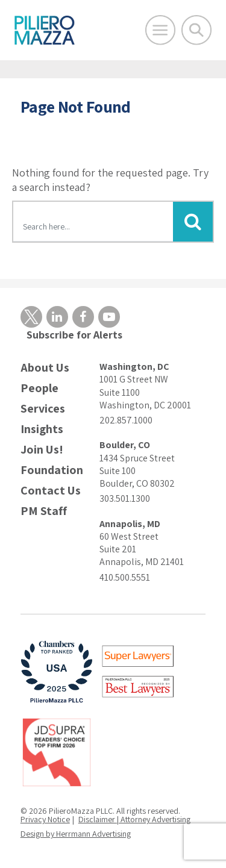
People (39, 388)
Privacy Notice (45, 819)
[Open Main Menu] (160, 30)
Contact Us (51, 491)
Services (43, 409)
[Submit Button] (193, 222)
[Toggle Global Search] (196, 30)
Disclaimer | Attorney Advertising (134, 819)
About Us (45, 368)
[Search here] (93, 223)
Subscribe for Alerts (74, 335)
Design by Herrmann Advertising (76, 834)
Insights (42, 429)
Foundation (52, 470)
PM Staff (44, 511)
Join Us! (42, 450)
